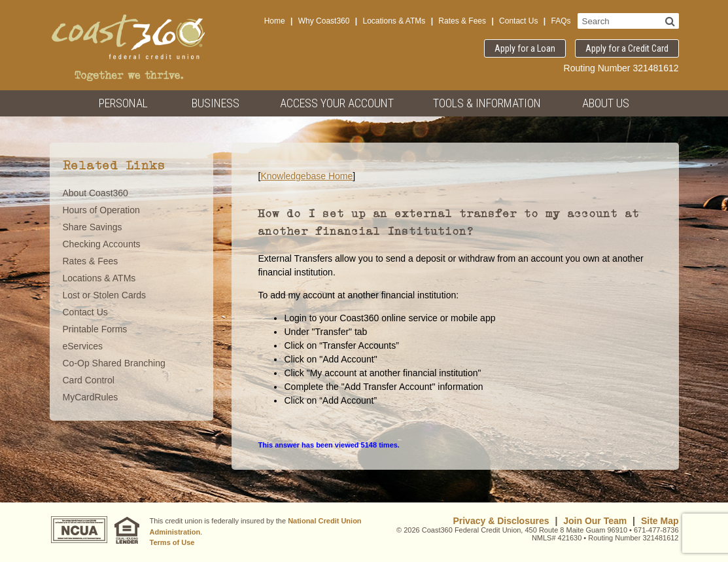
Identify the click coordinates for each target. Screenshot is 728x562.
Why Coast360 (324, 21)
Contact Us (518, 21)
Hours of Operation (101, 210)
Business (216, 103)
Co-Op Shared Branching (114, 363)
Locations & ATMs (394, 21)
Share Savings (93, 227)
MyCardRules (91, 397)
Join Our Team (595, 521)
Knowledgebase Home (306, 176)
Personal (123, 103)
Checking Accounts (102, 244)
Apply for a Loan (525, 48)
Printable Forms (95, 329)
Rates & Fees (462, 21)
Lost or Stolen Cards (105, 295)
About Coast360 (95, 193)
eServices (83, 346)
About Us (606, 103)
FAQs (561, 21)
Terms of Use (172, 542)
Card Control (89, 380)
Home (275, 21)
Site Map (660, 521)
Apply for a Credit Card (627, 48)
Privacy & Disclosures (501, 521)
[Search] (670, 21)
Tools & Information (487, 103)
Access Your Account (337, 103)
